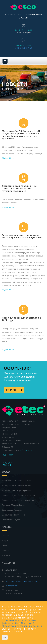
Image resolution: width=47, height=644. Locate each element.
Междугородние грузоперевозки (16, 485)
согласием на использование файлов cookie (19, 622)
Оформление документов (13, 515)
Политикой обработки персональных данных (22, 625)
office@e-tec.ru (27, 450)
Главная (7, 89)
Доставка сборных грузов (14, 505)
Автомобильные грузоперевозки (17, 481)
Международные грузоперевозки (17, 490)
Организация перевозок (13, 510)
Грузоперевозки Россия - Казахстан (18, 500)
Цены (4, 545)
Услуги (5, 540)
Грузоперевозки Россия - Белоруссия (18, 495)
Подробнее (7, 158)
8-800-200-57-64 (23, 48)
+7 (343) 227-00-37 (30, 581)
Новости (6, 550)
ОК (5, 637)
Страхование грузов (11, 520)
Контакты (14, 390)
